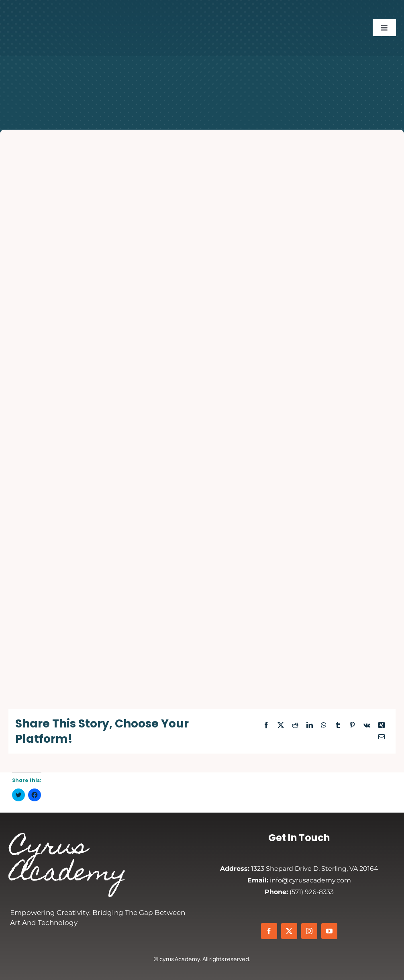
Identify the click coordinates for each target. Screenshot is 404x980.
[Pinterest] (352, 726)
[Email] (382, 737)
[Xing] (382, 726)
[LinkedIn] (310, 726)
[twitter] (289, 931)
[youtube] (329, 931)
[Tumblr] (338, 726)
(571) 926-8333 (299, 892)
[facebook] (269, 931)
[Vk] (367, 726)
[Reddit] (295, 726)
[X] (281, 726)
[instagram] (309, 931)
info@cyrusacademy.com (299, 880)
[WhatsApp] (324, 726)
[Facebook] (266, 726)
